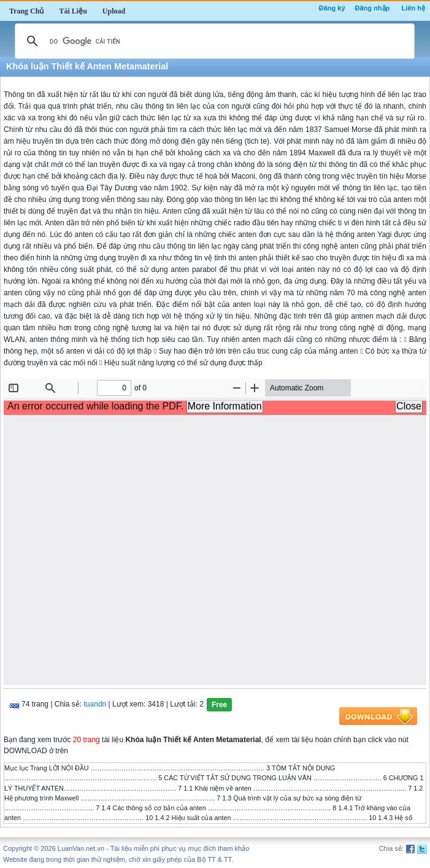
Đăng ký (332, 8)
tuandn (95, 704)
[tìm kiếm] (213, 41)
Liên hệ (413, 8)
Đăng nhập (373, 8)
